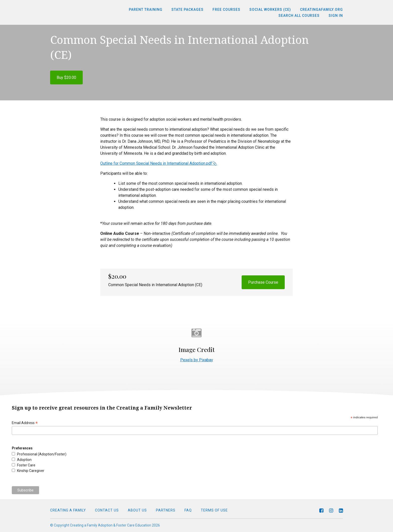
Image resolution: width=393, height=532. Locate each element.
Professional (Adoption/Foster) (42, 454)
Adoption (24, 460)
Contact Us (107, 510)
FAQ (188, 510)
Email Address (25, 423)
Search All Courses (299, 16)
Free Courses (226, 10)
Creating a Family (68, 510)
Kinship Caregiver (31, 471)
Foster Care (26, 465)
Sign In (336, 16)
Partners (166, 510)
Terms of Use (214, 510)
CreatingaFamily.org (321, 10)
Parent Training (146, 10)
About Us (137, 510)
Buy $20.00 (66, 77)
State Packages (187, 10)
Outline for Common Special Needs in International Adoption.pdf (156, 163)
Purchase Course (263, 282)
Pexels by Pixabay (197, 360)
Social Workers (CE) (270, 10)
